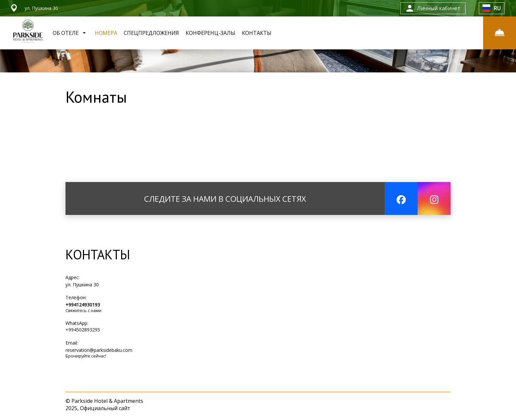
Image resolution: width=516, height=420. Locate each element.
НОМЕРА (106, 33)
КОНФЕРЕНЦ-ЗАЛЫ (210, 33)
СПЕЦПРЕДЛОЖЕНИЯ (151, 33)
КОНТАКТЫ (257, 33)
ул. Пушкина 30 (82, 285)
